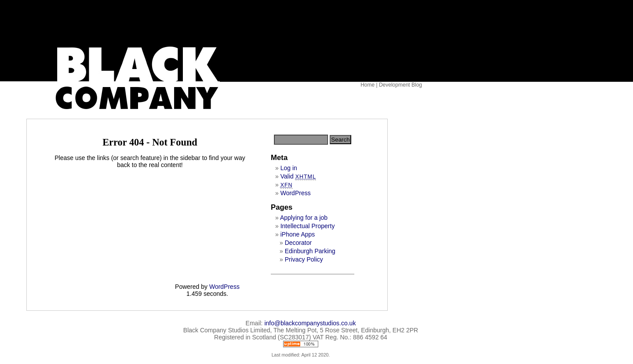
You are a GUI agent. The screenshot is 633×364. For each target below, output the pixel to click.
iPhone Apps (298, 234)
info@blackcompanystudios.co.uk (310, 323)
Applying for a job (304, 218)
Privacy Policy (304, 259)
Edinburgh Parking (310, 251)
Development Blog (400, 85)
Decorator (298, 243)
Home (367, 85)
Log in (289, 168)
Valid (298, 176)
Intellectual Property (308, 226)
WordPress (296, 193)
